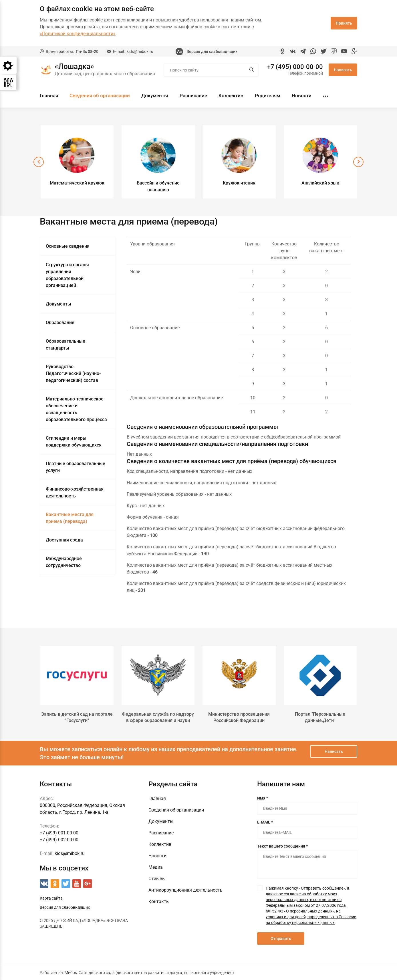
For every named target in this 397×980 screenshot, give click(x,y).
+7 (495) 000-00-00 (295, 67)
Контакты (159, 901)
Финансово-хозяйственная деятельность (75, 492)
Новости (302, 96)
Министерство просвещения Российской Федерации (239, 717)
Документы (155, 96)
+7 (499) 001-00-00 (59, 833)
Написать (343, 70)
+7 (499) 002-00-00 (59, 840)
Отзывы (157, 879)
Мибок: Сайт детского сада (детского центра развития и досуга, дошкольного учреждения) (149, 973)
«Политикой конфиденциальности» (78, 34)
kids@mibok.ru (140, 51)
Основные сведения (68, 246)
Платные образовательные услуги (76, 467)
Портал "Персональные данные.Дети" (320, 717)
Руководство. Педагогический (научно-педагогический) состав (73, 373)
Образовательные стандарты (65, 345)
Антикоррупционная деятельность (185, 890)
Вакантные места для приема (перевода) (70, 518)
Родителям (268, 96)
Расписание (193, 96)
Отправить (281, 939)
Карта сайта (51, 898)
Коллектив (231, 96)
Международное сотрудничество (64, 562)
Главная (49, 96)
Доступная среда (64, 540)
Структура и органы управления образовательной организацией (67, 275)
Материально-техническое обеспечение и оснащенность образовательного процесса (76, 409)
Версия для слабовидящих (212, 51)
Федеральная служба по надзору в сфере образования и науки (158, 717)
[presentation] (39, 162)
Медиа (156, 867)
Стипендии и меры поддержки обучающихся (74, 442)
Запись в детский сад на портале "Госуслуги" (77, 717)
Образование (60, 323)
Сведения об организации (100, 96)
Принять (344, 23)
